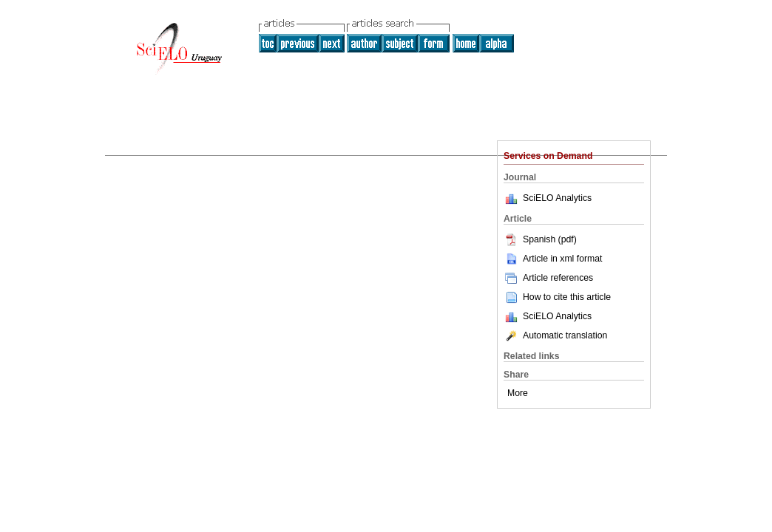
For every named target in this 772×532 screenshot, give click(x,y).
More (518, 393)
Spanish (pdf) (540, 239)
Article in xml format (553, 259)
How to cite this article (567, 297)
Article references (548, 278)
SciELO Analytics (557, 198)
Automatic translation (555, 335)
